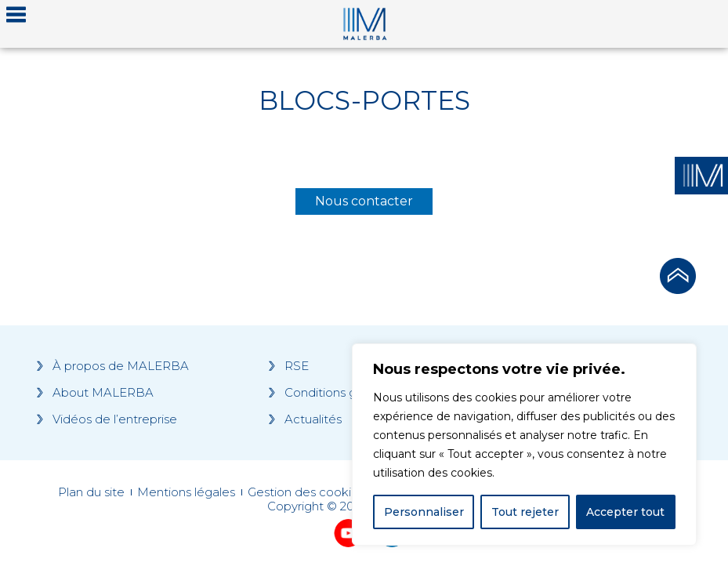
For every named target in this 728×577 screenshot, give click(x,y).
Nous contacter (364, 201)
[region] (524, 445)
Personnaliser (424, 512)
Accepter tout (625, 512)
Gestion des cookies (306, 492)
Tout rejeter (525, 512)
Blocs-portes (364, 100)
